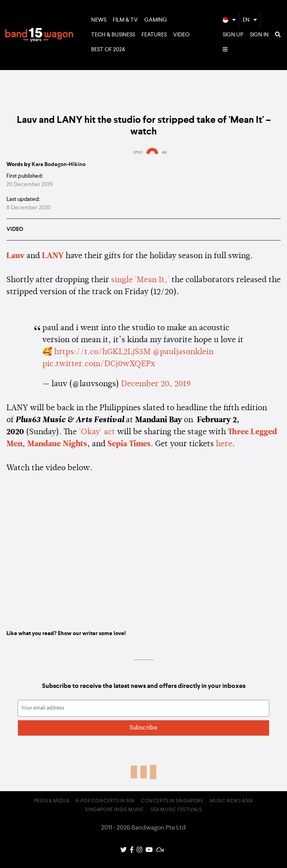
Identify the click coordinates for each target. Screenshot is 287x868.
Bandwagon (39, 35)
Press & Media (52, 801)
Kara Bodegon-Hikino (59, 164)
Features (154, 35)
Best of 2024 (108, 50)
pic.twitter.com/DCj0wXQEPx (99, 364)
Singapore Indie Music (115, 810)
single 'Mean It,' (140, 280)
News (99, 20)
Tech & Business (113, 35)
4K (164, 152)
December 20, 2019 (156, 384)
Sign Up (233, 35)
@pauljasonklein (183, 352)
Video (181, 35)
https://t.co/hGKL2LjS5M (103, 352)
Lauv (15, 256)
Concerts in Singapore (172, 801)
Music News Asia (231, 801)
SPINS (138, 152)
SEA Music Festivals (176, 810)
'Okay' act (97, 432)
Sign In (259, 35)
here (224, 444)
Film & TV (125, 20)
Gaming (156, 20)
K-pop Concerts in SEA (105, 801)
